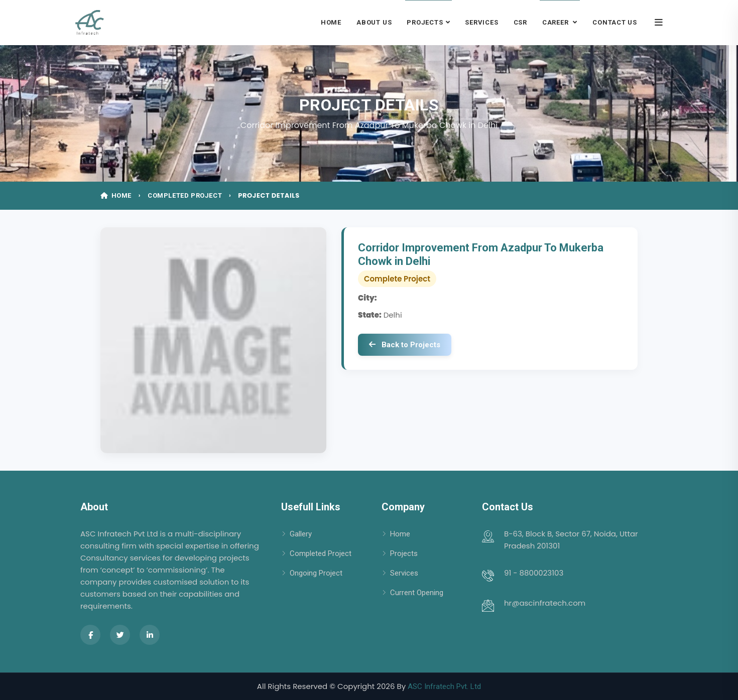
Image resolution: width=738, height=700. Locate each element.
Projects (425, 22)
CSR (520, 22)
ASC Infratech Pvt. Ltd (444, 686)
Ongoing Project (316, 573)
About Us (374, 22)
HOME (117, 195)
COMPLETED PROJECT (186, 195)
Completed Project (321, 553)
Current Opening (417, 593)
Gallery (301, 534)
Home (331, 22)
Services (481, 22)
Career (556, 22)
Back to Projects (405, 345)
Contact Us (615, 22)
